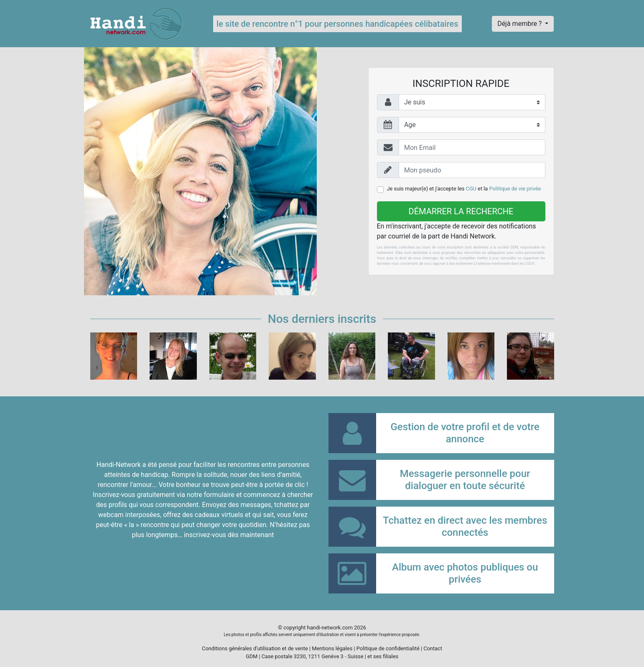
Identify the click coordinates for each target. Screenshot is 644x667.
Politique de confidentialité (388, 648)
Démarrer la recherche (461, 211)
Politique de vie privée (515, 189)
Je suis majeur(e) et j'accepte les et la (464, 189)
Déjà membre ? (520, 24)
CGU (471, 189)
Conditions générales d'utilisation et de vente (255, 648)
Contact (433, 648)
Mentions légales (332, 648)
